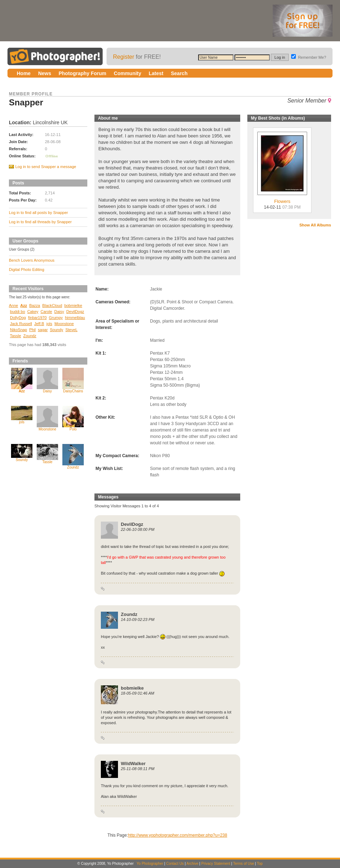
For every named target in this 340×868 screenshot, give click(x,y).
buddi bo (17, 312)
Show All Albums (315, 225)
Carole (46, 312)
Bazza (35, 305)
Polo (73, 429)
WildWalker (133, 764)
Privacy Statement (216, 864)
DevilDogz (75, 312)
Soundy (56, 330)
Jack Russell (21, 324)
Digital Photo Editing (27, 270)
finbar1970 (37, 318)
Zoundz (30, 336)
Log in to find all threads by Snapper (40, 222)
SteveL (71, 330)
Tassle (16, 336)
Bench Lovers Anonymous (32, 260)
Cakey (33, 312)
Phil (32, 330)
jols (49, 324)
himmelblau (75, 318)
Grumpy (56, 318)
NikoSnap (19, 330)
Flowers (282, 199)
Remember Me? (309, 57)
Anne (14, 305)
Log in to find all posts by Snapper (38, 213)
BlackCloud (52, 305)
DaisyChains (73, 391)
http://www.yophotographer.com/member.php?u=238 (178, 835)
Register (124, 57)
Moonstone (64, 324)
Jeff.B (39, 324)
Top (260, 864)
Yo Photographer (150, 864)
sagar (43, 330)
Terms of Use (244, 864)
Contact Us (175, 864)
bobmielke (73, 305)
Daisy (59, 312)
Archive (192, 864)
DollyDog (18, 318)
